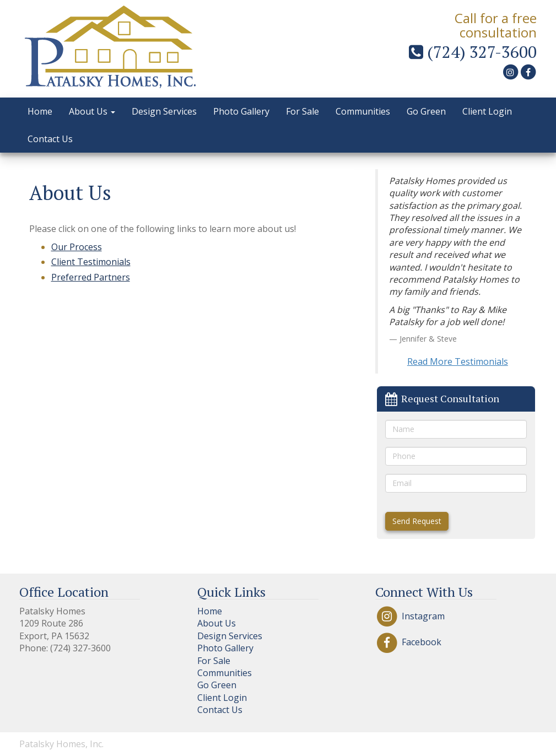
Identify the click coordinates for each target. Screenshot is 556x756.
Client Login (487, 111)
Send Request (417, 521)
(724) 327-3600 (473, 52)
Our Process (77, 247)
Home (40, 111)
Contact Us (50, 139)
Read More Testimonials (458, 361)
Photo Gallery (241, 111)
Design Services (164, 111)
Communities (363, 111)
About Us (92, 111)
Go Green (426, 111)
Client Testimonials (91, 262)
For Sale (303, 111)
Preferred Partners (91, 277)
